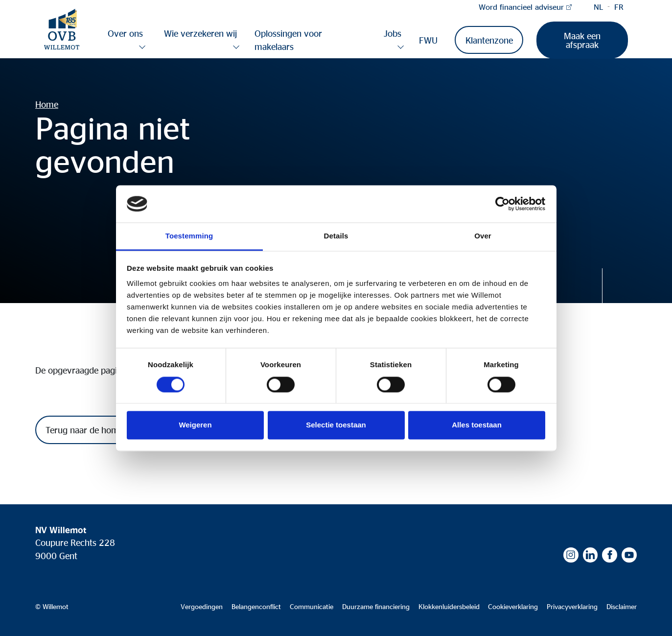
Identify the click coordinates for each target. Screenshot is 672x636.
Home (47, 104)
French (619, 7)
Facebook (610, 555)
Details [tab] (336, 236)
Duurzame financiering (376, 606)
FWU (428, 40)
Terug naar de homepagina (97, 430)
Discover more (619, 286)
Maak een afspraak (582, 40)
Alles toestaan (477, 425)
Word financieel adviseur (521, 7)
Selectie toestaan (336, 425)
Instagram (571, 555)
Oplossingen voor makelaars (288, 40)
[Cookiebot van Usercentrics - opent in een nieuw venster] (502, 204)
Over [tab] (483, 236)
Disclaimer (622, 606)
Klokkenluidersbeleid (449, 606)
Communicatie (312, 606)
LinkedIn (591, 555)
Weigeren (195, 425)
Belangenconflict (256, 606)
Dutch (599, 7)
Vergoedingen (202, 606)
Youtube (629, 555)
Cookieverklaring (513, 606)
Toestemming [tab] (189, 236)
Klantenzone (489, 40)
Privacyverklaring (572, 606)
